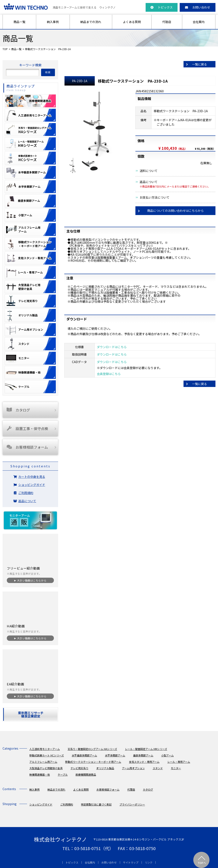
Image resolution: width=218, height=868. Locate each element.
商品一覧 (19, 22)
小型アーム (167, 755)
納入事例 (53, 22)
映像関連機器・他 (40, 774)
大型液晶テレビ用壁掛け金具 (46, 768)
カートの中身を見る (32, 477)
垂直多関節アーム (143, 755)
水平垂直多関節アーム (84, 755)
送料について (149, 171)
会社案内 (199, 22)
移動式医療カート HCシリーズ (47, 755)
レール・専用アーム (179, 762)
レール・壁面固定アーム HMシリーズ (146, 749)
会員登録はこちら (109, 374)
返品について (149, 182)
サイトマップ (131, 862)
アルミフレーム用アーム (43, 762)
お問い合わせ (198, 7)
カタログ (18, 410)
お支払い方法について (155, 197)
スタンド (158, 768)
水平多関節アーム (115, 755)
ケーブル (63, 774)
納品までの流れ (91, 22)
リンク (149, 862)
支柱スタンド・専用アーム (144, 762)
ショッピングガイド (32, 485)
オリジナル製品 (105, 768)
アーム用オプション (133, 768)
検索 (48, 72)
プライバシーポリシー (132, 804)
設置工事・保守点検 (27, 428)
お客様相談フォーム (27, 447)
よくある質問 (132, 22)
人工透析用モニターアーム (45, 749)
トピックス (162, 7)
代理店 (167, 22)
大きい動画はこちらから (32, 580)
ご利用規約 (26, 493)
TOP (5, 49)
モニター (176, 768)
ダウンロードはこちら (112, 347)
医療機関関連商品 (86, 774)
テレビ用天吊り (79, 768)
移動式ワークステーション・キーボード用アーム (93, 762)
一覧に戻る (199, 64)
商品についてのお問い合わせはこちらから (175, 211)
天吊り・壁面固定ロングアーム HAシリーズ (92, 749)
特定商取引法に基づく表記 (96, 804)
